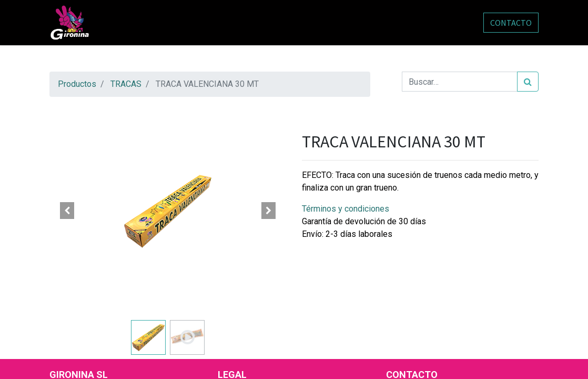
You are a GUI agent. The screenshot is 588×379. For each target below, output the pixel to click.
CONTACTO (511, 23)
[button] (67, 211)
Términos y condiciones (346, 209)
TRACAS (126, 84)
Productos (77, 84)
